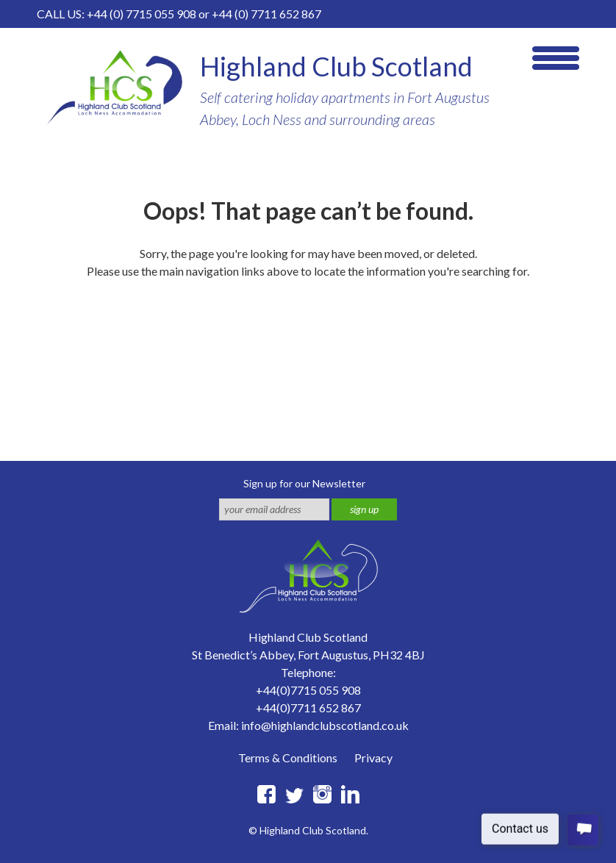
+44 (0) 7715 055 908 (142, 14)
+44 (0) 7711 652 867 (266, 14)
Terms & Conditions (288, 758)
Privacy (373, 758)
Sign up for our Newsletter (304, 483)
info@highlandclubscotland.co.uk (325, 725)
